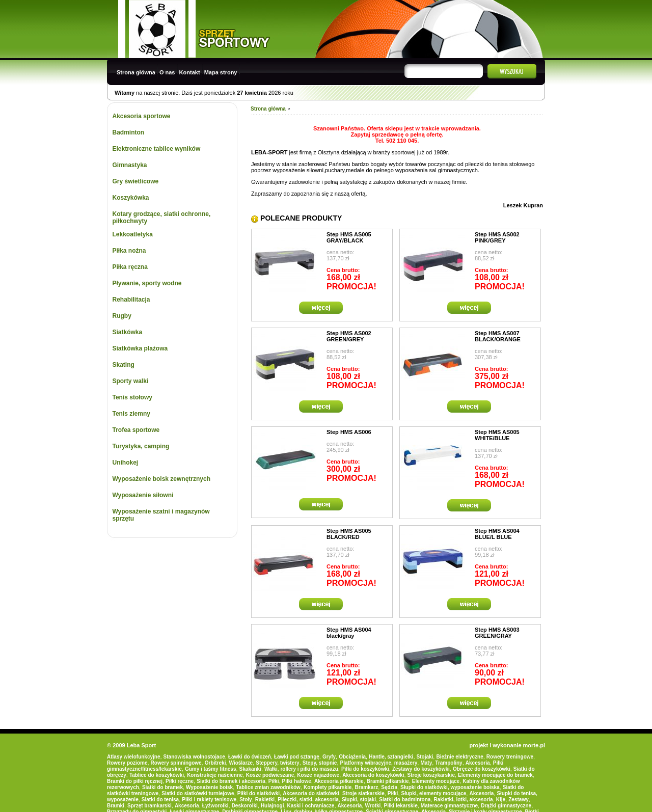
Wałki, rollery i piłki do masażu (301, 769)
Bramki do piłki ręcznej (135, 781)
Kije (501, 800)
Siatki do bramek (162, 787)
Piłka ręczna (130, 267)
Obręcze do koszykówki (482, 769)
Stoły (246, 800)
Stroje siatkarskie (363, 793)
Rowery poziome (127, 763)
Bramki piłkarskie (388, 781)
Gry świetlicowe (136, 181)
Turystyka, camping (141, 446)
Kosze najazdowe (318, 775)
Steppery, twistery (277, 763)
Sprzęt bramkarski (150, 806)
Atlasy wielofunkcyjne (133, 757)
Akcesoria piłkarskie (339, 781)
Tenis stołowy (132, 397)
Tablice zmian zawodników (268, 787)
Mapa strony (221, 72)
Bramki (116, 806)
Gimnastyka (130, 165)
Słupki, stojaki (359, 800)
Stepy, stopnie (320, 763)
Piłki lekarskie (401, 806)
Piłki (274, 781)
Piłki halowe (297, 781)
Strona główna (136, 72)
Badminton (129, 132)
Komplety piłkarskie (328, 787)
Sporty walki (131, 381)
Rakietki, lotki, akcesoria (464, 800)
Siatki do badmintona (405, 800)
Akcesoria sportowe (142, 116)
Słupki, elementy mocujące (434, 793)
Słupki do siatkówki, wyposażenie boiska (450, 787)
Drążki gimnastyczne (506, 806)
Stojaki (425, 757)
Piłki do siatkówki (259, 793)
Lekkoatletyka (133, 234)
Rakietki (265, 800)
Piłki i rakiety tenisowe (209, 800)
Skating (124, 365)
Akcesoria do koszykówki (373, 775)
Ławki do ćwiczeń (250, 757)
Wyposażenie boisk (209, 787)
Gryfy (329, 757)
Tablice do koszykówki (157, 775)
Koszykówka (131, 198)
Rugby (122, 316)
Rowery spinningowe (176, 763)
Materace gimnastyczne (449, 806)
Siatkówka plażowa (140, 348)
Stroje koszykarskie (431, 775)
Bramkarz (367, 787)
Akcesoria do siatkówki (311, 793)
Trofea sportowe (136, 430)
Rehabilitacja (131, 300)
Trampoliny (449, 763)
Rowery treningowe (510, 757)
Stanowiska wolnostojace (194, 757)
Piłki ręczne (180, 781)
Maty (426, 763)
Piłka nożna (129, 251)
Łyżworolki (215, 806)
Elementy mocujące (436, 781)
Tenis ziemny (131, 414)
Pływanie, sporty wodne (147, 283)
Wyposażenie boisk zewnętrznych (162, 479)
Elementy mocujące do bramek (495, 775)
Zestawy (518, 800)
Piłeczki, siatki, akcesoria (308, 800)
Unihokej (126, 463)
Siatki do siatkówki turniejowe (198, 793)
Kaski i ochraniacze (311, 806)
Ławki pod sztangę (297, 757)
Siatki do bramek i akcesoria (231, 781)
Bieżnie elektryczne (459, 757)
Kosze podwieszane (270, 775)
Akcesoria (478, 763)
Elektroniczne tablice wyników (157, 149)
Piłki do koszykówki (365, 769)
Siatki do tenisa (160, 800)
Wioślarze (241, 763)
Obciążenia (352, 757)
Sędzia (389, 787)
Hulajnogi (273, 806)
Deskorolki (245, 806)
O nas (167, 72)
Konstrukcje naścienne (215, 775)
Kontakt (190, 72)
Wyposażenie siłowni (143, 495)
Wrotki (373, 806)
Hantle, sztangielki (391, 757)
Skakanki (250, 769)
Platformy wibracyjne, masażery (379, 763)
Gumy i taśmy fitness (211, 769)
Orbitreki (215, 763)
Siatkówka (128, 332)
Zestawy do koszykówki (421, 769)
